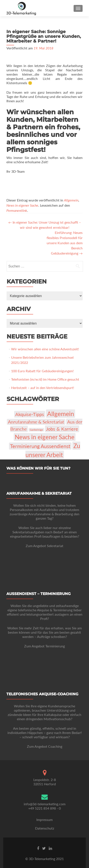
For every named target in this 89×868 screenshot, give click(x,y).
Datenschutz (45, 828)
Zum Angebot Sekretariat (44, 546)
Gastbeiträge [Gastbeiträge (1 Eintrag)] (36, 430)
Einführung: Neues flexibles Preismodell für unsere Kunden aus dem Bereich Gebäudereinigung (65, 243)
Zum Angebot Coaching (45, 746)
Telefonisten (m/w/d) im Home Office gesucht (45, 379)
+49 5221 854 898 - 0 (44, 808)
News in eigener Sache (22, 205)
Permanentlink (17, 210)
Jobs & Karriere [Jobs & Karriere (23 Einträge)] (62, 429)
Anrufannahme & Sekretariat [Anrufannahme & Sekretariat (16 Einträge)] (36, 422)
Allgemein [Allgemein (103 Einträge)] (61, 414)
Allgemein (71, 200)
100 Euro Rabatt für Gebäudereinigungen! (42, 371)
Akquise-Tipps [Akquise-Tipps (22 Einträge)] (30, 414)
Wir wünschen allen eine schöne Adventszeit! (45, 349)
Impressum (44, 820)
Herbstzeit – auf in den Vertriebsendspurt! (43, 388)
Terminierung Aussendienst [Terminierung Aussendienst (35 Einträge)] (40, 446)
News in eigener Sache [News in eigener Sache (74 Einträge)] (45, 437)
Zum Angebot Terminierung (44, 646)
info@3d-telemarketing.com (45, 804)
